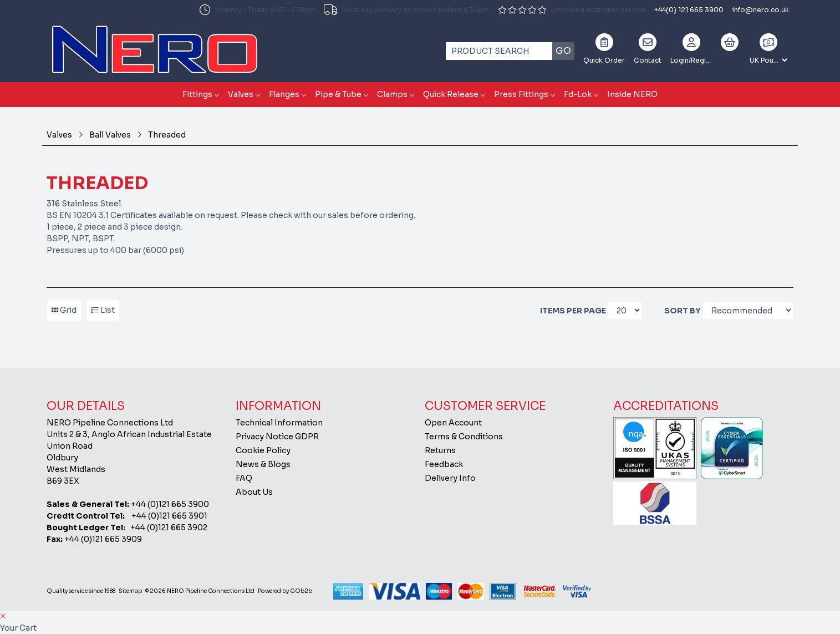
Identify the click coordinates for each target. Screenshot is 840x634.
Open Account (453, 423)
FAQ (244, 478)
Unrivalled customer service (572, 10)
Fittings (197, 94)
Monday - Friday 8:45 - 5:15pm (257, 10)
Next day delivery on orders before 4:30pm (406, 10)
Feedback (444, 464)
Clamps (392, 94)
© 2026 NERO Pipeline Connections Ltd (200, 591)
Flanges (284, 94)
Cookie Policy (263, 450)
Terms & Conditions (464, 437)
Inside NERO (632, 94)
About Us (254, 492)
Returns (440, 450)
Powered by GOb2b (285, 591)
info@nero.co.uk (761, 10)
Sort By (683, 311)
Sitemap (130, 591)
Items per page (573, 311)
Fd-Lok (578, 94)
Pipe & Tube (338, 94)
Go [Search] (563, 51)
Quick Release (451, 94)
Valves (241, 94)
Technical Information (279, 423)
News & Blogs (263, 464)
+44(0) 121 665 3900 (689, 10)
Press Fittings (521, 94)
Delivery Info (450, 478)
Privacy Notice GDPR (277, 437)
